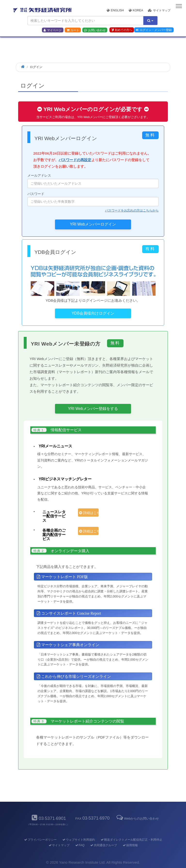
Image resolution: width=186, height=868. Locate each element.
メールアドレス (93, 181)
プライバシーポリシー (40, 840)
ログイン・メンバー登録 (154, 30)
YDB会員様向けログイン (93, 313)
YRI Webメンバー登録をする (93, 409)
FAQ (80, 845)
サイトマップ (159, 10)
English (115, 10)
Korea (136, 10)
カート (73, 30)
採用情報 (130, 845)
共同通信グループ (103, 845)
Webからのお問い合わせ (137, 819)
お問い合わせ (95, 30)
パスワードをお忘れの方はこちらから (132, 210)
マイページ (53, 30)
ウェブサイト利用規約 (78, 840)
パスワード (93, 199)
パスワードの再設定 (75, 160)
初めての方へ (122, 30)
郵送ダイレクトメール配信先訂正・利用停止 (131, 840)
